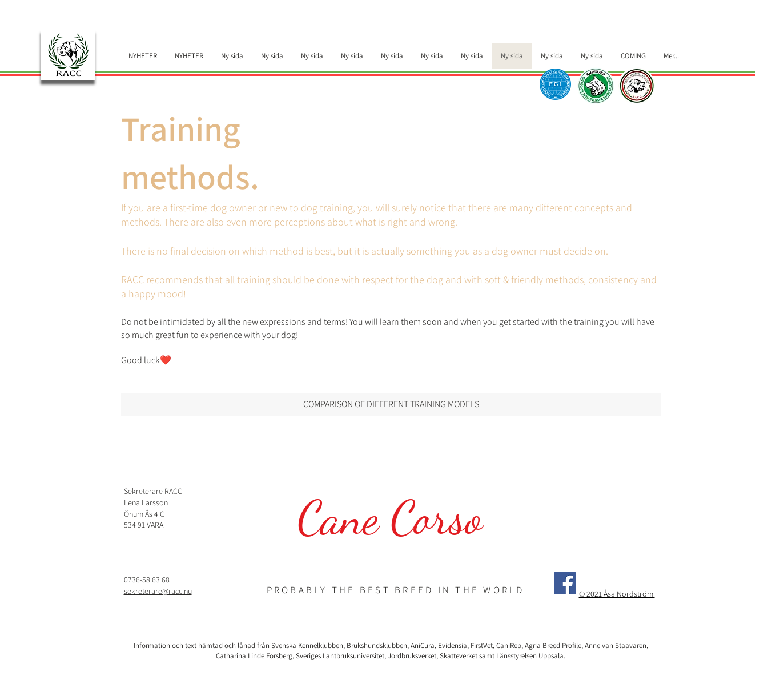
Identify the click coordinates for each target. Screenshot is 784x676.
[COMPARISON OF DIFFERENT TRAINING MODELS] (391, 404)
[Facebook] (565, 583)
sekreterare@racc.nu (158, 591)
